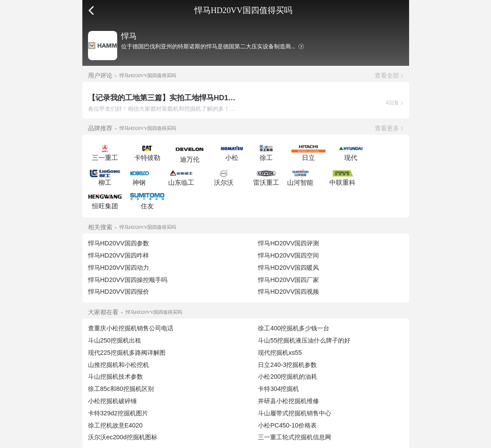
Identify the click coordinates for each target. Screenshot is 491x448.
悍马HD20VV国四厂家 (288, 280)
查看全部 (387, 75)
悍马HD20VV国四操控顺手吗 (128, 280)
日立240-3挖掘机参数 (287, 365)
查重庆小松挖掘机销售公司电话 (131, 328)
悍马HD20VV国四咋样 (119, 255)
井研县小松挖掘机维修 (288, 401)
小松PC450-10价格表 (287, 425)
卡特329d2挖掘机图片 (118, 413)
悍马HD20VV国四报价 (119, 292)
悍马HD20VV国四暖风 (288, 268)
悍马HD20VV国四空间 (288, 255)
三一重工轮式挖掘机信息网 (295, 437)
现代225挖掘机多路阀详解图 (127, 353)
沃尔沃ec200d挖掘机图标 (123, 437)
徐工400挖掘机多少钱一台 (294, 328)
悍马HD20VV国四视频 (288, 292)
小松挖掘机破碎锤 (112, 401)
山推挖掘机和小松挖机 (119, 365)
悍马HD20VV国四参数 (119, 243)
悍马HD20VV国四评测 (288, 243)
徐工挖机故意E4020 (115, 425)
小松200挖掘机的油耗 (288, 377)
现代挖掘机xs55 (280, 353)
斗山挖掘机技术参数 (115, 377)
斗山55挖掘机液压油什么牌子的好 (304, 340)
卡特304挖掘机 (278, 389)
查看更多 (387, 128)
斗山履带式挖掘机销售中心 (295, 413)
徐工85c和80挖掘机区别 (121, 389)
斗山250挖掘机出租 (115, 340)
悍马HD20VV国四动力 (119, 268)
